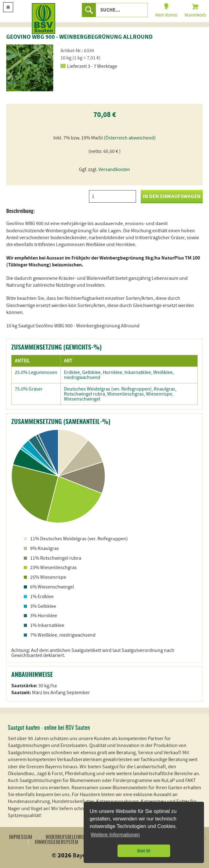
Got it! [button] (144, 851)
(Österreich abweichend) (130, 138)
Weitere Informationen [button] (115, 835)
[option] (30, 68)
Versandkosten (114, 169)
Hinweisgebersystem (57, 842)
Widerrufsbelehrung (68, 837)
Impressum (21, 837)
